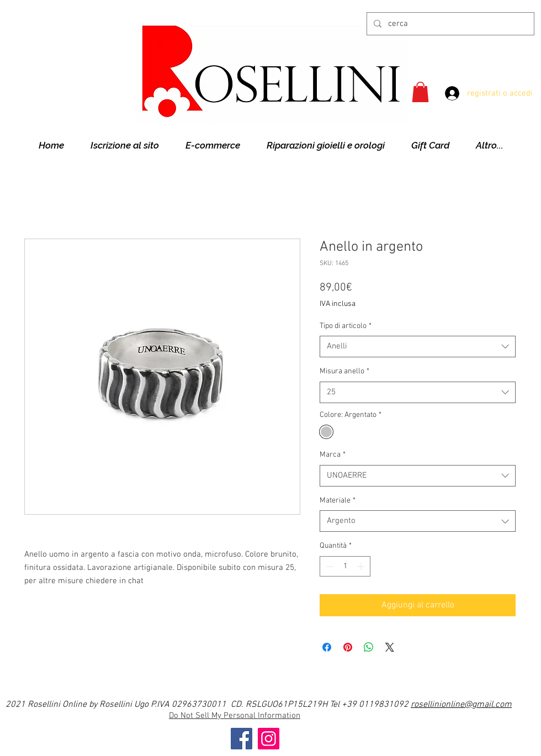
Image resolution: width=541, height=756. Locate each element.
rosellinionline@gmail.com (461, 705)
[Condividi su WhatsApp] (369, 647)
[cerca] (449, 24)
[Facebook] (242, 739)
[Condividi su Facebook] (327, 647)
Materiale (338, 501)
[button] (420, 92)
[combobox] (418, 347)
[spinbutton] (345, 566)
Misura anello (344, 371)
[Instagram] (269, 739)
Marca (333, 455)
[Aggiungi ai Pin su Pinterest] (348, 647)
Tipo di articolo (346, 326)
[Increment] (362, 566)
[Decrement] (328, 566)
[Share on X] (390, 647)
